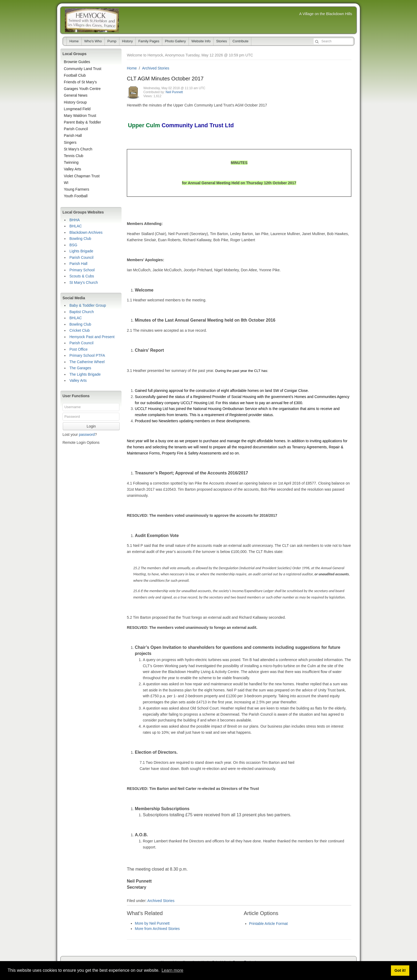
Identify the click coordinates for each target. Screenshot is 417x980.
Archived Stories (156, 68)
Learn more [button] (172, 970)
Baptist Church (82, 312)
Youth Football (76, 196)
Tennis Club (74, 156)
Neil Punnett (174, 92)
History (127, 41)
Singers (70, 142)
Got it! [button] (400, 970)
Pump (112, 41)
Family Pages (149, 41)
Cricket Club (80, 330)
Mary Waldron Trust (80, 116)
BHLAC (76, 226)
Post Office (78, 349)
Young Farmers (76, 189)
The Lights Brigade (85, 374)
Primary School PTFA (87, 355)
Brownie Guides (77, 62)
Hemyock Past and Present (92, 337)
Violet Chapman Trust (82, 176)
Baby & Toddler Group (88, 305)
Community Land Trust (83, 69)
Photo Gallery (175, 41)
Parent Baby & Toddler (82, 122)
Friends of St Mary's (80, 82)
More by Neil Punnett (152, 923)
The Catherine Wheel (87, 362)
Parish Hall (73, 136)
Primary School (82, 270)
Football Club (75, 75)
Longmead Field (77, 109)
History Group (75, 102)
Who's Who (93, 41)
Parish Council (76, 129)
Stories (222, 41)
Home (74, 41)
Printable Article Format (269, 924)
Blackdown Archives (86, 232)
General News (76, 95)
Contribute (240, 41)
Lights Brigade (81, 251)
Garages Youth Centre (82, 89)
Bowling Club (80, 239)
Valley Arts (72, 169)
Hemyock (92, 20)
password (87, 434)
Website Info (201, 41)
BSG (73, 245)
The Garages (80, 368)
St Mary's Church (78, 149)
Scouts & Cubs (82, 276)
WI (66, 183)
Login (91, 426)
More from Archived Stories (157, 929)
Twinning (71, 162)
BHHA (75, 220)
